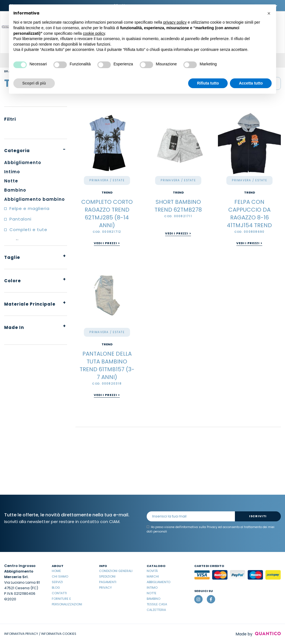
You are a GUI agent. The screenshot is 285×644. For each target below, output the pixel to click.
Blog (56, 588)
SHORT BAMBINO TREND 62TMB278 (178, 206)
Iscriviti (258, 516)
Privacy (105, 588)
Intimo (152, 588)
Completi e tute (28, 230)
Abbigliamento (159, 582)
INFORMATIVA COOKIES (59, 634)
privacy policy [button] (175, 22)
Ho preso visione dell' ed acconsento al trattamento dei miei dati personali (211, 529)
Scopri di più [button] (34, 83)
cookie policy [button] (94, 33)
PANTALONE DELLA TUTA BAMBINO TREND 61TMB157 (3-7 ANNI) (107, 365)
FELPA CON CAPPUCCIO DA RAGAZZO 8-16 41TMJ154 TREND (249, 214)
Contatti (59, 593)
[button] (269, 13)
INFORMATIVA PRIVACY (21, 634)
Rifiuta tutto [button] (208, 83)
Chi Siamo (60, 576)
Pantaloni (20, 219)
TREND (107, 193)
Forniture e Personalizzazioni (67, 601)
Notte (152, 593)
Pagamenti (108, 582)
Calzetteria (156, 610)
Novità (152, 571)
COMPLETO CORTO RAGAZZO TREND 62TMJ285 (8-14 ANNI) (107, 214)
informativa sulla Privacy (199, 527)
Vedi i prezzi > (107, 243)
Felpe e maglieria (30, 208)
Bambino (153, 599)
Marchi (153, 576)
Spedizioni (107, 576)
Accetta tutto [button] (251, 83)
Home (56, 571)
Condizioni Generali (116, 571)
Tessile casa (157, 604)
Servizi (57, 582)
